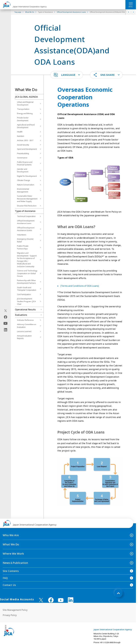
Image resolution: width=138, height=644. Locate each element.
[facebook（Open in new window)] (6, 317)
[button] (67, 75)
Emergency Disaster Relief (25, 240)
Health (20, 132)
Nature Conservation (26, 185)
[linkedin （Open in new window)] (71, 600)
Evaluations (21, 315)
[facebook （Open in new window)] (51, 600)
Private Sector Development (23, 119)
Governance (22, 158)
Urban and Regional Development (25, 103)
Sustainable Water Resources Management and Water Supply (27, 199)
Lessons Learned (24, 331)
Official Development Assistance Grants (26, 229)
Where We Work (13, 554)
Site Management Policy (15, 610)
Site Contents (11, 571)
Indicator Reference (25, 320)
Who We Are (11, 535)
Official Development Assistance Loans (26, 222)
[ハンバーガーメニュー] (131, 4)
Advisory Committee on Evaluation (27, 326)
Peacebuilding (23, 153)
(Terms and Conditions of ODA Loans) (80, 286)
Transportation (23, 109)
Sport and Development (27, 149)
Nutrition (21, 136)
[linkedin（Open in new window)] (6, 330)
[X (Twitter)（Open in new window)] (6, 311)
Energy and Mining (25, 113)
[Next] (133, 12)
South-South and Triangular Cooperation (27, 289)
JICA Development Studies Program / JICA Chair (26, 301)
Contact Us (9, 585)
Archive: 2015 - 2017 (25, 140)
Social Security (23, 145)
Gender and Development (23, 170)
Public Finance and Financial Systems (25, 163)
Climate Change (24, 180)
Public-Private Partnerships (23, 247)
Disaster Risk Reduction (27, 206)
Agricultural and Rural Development (26, 126)
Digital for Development (27, 176)
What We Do (11, 544)
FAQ (5, 578)
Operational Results (25, 310)
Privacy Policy (10, 615)
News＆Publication (15, 563)
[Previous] (129, 12)
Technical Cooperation (26, 216)
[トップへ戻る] (118, 593)
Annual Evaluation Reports (24, 337)
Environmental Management (23, 190)
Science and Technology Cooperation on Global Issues (27, 273)
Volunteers (22, 235)
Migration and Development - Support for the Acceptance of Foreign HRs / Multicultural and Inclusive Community (27, 260)
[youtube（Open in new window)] (6, 323)
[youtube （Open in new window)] (61, 600)
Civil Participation (24, 294)
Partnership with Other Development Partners (26, 282)
